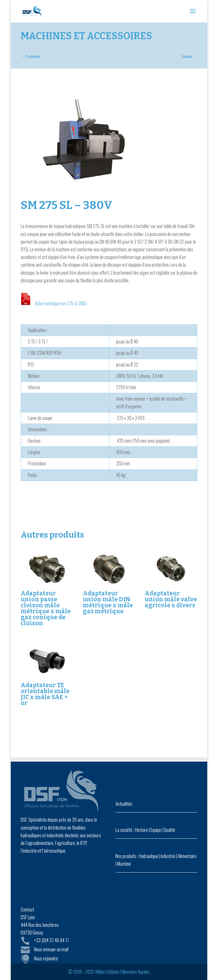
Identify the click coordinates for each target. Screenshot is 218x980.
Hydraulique (148, 856)
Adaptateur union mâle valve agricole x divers (171, 599)
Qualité (169, 830)
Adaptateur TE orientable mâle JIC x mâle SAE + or (45, 694)
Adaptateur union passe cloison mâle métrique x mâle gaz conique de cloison (46, 608)
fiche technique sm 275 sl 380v (61, 303)
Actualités (124, 804)
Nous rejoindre (46, 958)
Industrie (168, 856)
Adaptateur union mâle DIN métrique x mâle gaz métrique (108, 602)
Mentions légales (136, 972)
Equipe (156, 830)
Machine (124, 864)
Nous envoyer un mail (51, 949)
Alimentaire (187, 856)
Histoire (141, 830)
